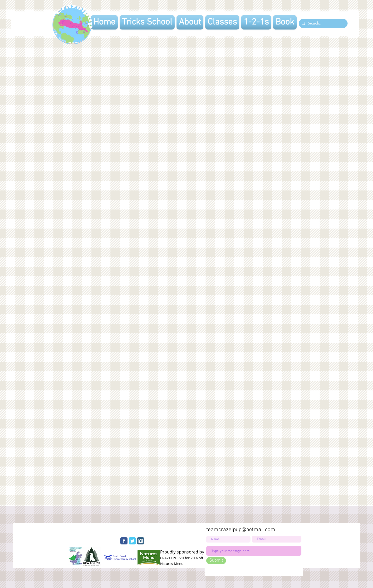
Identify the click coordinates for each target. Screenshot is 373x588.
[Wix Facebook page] (124, 541)
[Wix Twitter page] (132, 541)
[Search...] (323, 23)
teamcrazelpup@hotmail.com (241, 530)
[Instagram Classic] (141, 541)
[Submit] (216, 561)
